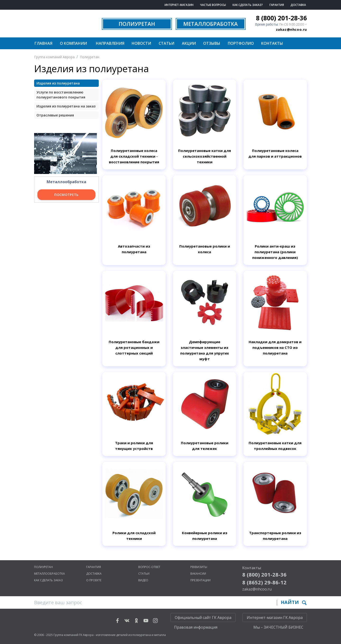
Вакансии (198, 574)
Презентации (200, 580)
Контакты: (252, 568)
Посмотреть (66, 195)
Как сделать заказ (48, 580)
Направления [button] (110, 43)
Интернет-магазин (179, 5)
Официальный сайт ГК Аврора (203, 617)
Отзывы (212, 43)
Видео (143, 580)
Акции (189, 43)
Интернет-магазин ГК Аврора (275, 617)
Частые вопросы (213, 5)
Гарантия (277, 5)
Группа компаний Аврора (54, 57)
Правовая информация (196, 627)
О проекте (94, 580)
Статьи (166, 43)
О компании (73, 43)
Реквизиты (199, 567)
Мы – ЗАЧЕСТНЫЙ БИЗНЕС (278, 627)
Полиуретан (90, 57)
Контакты (272, 43)
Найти (294, 602)
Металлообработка (49, 574)
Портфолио (241, 43)
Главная (43, 43)
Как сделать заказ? (248, 5)
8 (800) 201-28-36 (281, 18)
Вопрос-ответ (149, 567)
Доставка (298, 5)
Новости (141, 43)
